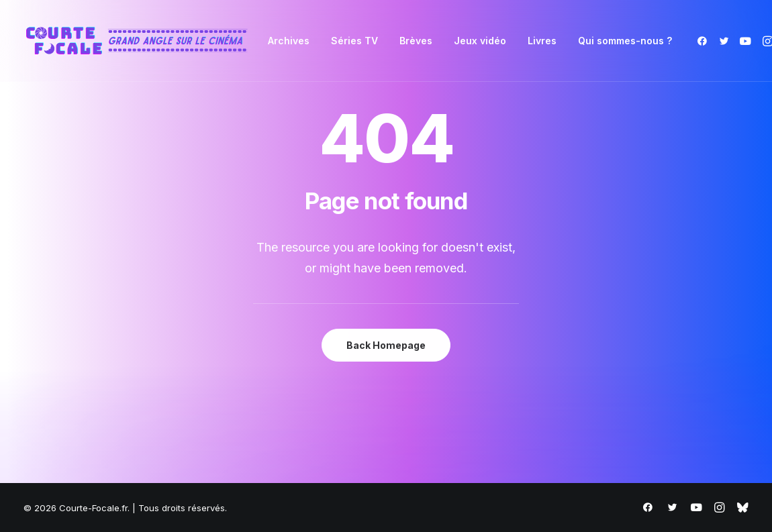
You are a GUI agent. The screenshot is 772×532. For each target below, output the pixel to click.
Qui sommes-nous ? (625, 41)
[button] (705, 41)
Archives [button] (289, 41)
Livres (542, 41)
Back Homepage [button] (386, 345)
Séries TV (354, 41)
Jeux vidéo (480, 41)
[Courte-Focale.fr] (141, 41)
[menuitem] (289, 41)
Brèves (416, 41)
